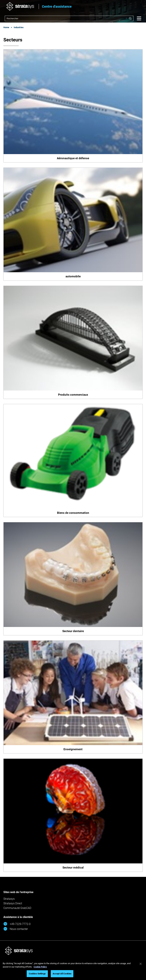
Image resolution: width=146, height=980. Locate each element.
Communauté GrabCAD (17, 908)
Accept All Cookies (62, 974)
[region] (73, 969)
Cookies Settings (37, 974)
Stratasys (9, 899)
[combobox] (69, 18)
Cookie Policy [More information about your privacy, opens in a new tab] (40, 967)
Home (6, 27)
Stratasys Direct (13, 903)
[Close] (141, 964)
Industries (19, 27)
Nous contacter (16, 929)
